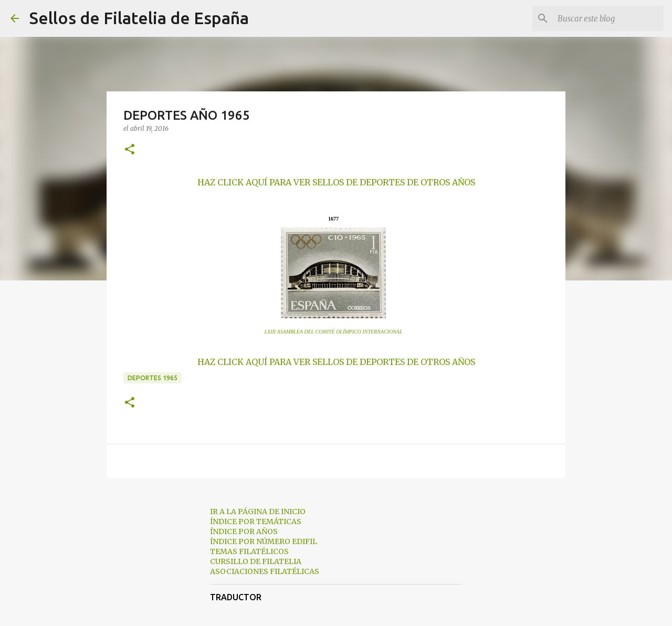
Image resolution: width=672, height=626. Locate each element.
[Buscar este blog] (608, 18)
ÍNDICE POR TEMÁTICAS (256, 521)
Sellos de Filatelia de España (139, 18)
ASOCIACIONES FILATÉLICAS (265, 571)
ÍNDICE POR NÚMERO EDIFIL (264, 541)
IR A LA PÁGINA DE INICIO (258, 512)
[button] (130, 150)
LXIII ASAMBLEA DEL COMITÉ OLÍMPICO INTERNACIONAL (333, 332)
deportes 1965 (153, 378)
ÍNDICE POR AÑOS (244, 531)
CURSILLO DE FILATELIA (256, 561)
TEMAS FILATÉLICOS (249, 551)
